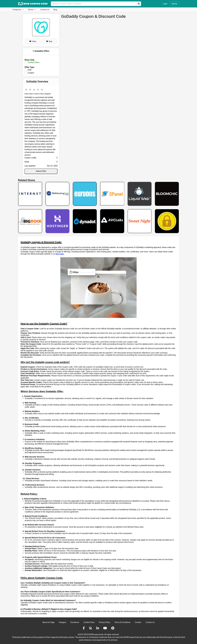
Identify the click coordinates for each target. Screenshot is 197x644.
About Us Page (48, 622)
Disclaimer (75, 622)
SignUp (174, 4)
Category (62, 622)
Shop (49, 41)
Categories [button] (17, 10)
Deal (30, 70)
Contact (138, 622)
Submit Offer (41, 171)
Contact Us (45, 10)
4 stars (38, 90)
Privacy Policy (104, 622)
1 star (26, 90)
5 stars (42, 90)
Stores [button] (31, 10)
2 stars (30, 90)
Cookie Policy (89, 622)
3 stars (34, 90)
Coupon (31, 73)
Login (165, 4)
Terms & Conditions (122, 622)
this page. (60, 254)
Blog (55, 10)
